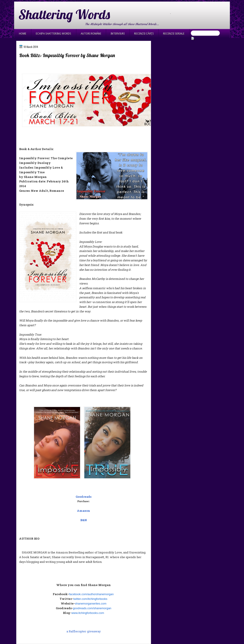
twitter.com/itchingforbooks (90, 599)
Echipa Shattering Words (53, 34)
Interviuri (118, 34)
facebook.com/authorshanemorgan (91, 594)
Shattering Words (64, 14)
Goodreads (84, 497)
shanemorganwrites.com (91, 604)
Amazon (84, 511)
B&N (84, 520)
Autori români (91, 34)
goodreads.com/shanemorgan (92, 608)
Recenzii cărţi (144, 34)
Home (23, 34)
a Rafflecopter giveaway (84, 631)
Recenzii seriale (174, 34)
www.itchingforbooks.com (88, 613)
